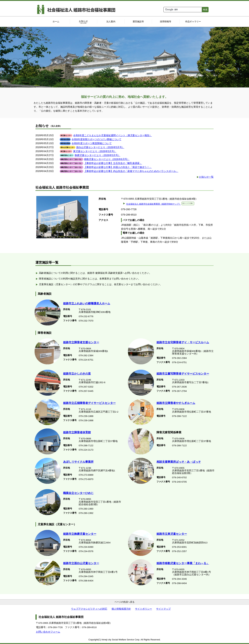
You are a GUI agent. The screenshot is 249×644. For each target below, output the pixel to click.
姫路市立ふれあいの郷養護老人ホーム (87, 303)
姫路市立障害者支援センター (81, 342)
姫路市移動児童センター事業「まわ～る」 (183, 563)
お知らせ (84, 22)
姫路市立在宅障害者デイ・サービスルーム (183, 342)
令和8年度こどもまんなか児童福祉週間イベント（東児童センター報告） (112, 135)
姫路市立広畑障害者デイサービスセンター (89, 403)
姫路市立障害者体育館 (77, 432)
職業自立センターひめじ (78, 493)
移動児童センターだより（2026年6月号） (107, 159)
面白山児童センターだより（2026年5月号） (100, 147)
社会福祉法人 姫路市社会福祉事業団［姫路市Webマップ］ (160, 204)
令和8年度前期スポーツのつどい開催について (96, 139)
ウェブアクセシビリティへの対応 (89, 609)
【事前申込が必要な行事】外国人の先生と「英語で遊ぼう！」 (118, 167)
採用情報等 (166, 22)
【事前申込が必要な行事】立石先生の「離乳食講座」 (113, 163)
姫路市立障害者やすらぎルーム (176, 403)
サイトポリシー (144, 609)
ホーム (56, 22)
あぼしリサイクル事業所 (78, 462)
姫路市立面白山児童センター (81, 563)
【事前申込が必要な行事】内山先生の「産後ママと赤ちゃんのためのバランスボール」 (131, 171)
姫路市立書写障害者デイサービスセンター (183, 374)
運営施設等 (138, 22)
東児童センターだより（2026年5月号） (95, 151)
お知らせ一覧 (206, 177)
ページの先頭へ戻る (125, 602)
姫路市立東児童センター (172, 534)
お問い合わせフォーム (48, 632)
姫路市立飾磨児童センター (80, 534)
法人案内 (111, 22)
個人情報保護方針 (121, 609)
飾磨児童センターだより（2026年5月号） (98, 155)
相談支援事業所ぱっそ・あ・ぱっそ (179, 462)
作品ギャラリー (193, 22)
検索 (205, 10)
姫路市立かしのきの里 (77, 374)
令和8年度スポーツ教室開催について (92, 143)
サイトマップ (163, 609)
